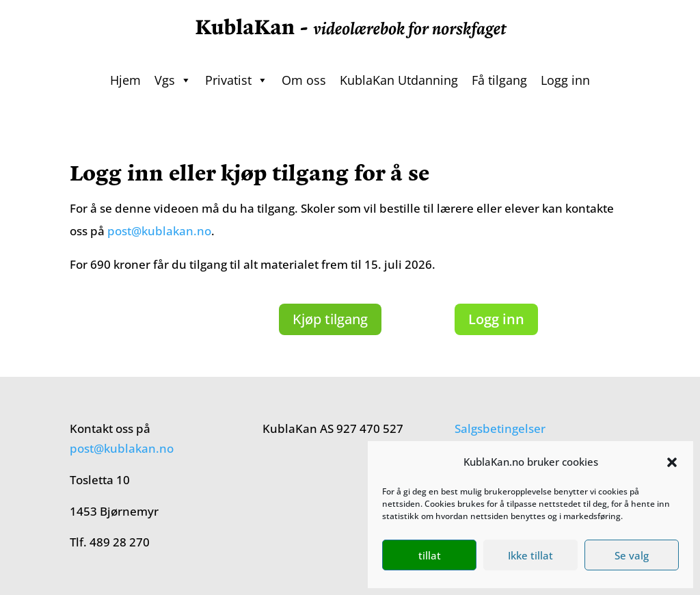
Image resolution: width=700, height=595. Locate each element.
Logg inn (565, 80)
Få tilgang (499, 80)
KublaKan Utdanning (399, 80)
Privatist (237, 80)
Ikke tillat (530, 555)
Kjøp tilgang (330, 319)
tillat (430, 555)
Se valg (632, 555)
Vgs (173, 80)
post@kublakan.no (159, 231)
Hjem (125, 80)
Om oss (304, 80)
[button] (672, 462)
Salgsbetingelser (500, 428)
